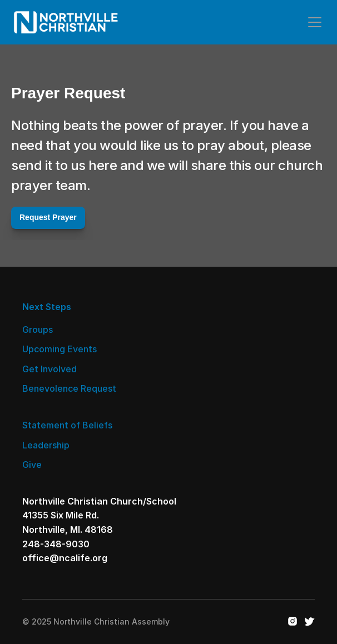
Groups (38, 330)
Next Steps (47, 307)
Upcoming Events (60, 349)
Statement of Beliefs (67, 425)
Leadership (46, 445)
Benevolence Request (69, 388)
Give (32, 465)
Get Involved (49, 369)
